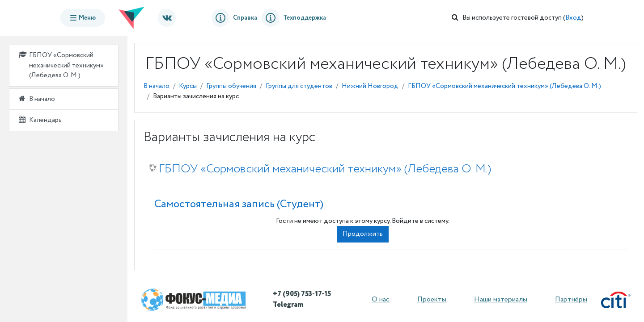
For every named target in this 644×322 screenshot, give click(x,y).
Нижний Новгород (370, 86)
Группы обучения (231, 86)
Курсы (188, 86)
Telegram (288, 305)
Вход (573, 18)
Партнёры (571, 299)
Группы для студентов (299, 86)
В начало (157, 86)
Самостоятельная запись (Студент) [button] (239, 204)
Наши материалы (501, 299)
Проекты (432, 299)
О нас (381, 299)
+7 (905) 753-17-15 (302, 294)
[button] (455, 18)
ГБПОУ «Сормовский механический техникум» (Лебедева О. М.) (504, 86)
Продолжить (363, 234)
